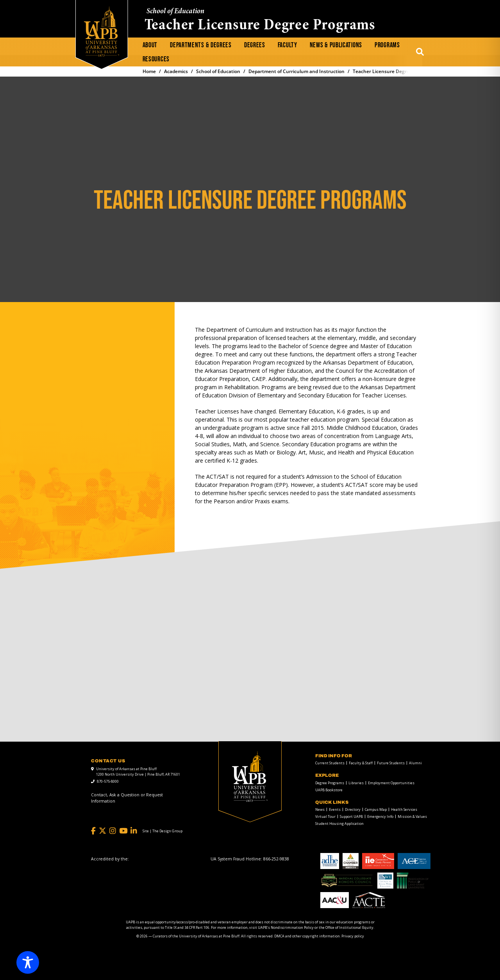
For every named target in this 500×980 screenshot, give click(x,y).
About (150, 45)
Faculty (287, 45)
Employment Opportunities (391, 783)
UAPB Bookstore (329, 790)
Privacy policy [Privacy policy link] (353, 936)
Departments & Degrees (201, 45)
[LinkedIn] (134, 831)
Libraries (356, 783)
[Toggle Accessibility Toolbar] (28, 962)
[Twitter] (103, 831)
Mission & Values (412, 816)
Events (335, 809)
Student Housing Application (339, 824)
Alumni (415, 763)
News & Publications (336, 45)
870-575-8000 (108, 781)
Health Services (404, 809)
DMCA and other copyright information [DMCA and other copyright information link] (307, 936)
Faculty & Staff (361, 763)
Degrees (255, 45)
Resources (156, 59)
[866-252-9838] (276, 859)
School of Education (175, 12)
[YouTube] (123, 831)
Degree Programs (330, 783)
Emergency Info (380, 816)
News (320, 809)
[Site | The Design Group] (162, 831)
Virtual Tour (325, 816)
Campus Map (376, 809)
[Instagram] (113, 831)
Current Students (330, 763)
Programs (387, 45)
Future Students (391, 763)
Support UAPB (351, 816)
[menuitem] (150, 45)
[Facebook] (93, 831)
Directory (353, 809)
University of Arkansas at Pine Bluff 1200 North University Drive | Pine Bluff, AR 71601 (138, 772)
